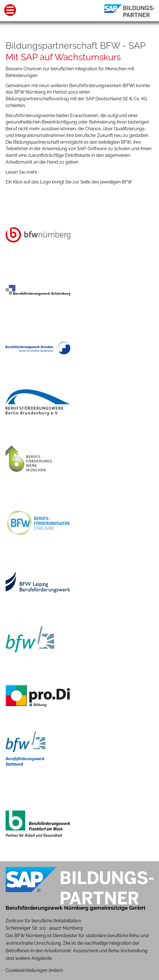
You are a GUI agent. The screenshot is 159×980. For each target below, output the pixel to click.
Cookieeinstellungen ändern (34, 970)
